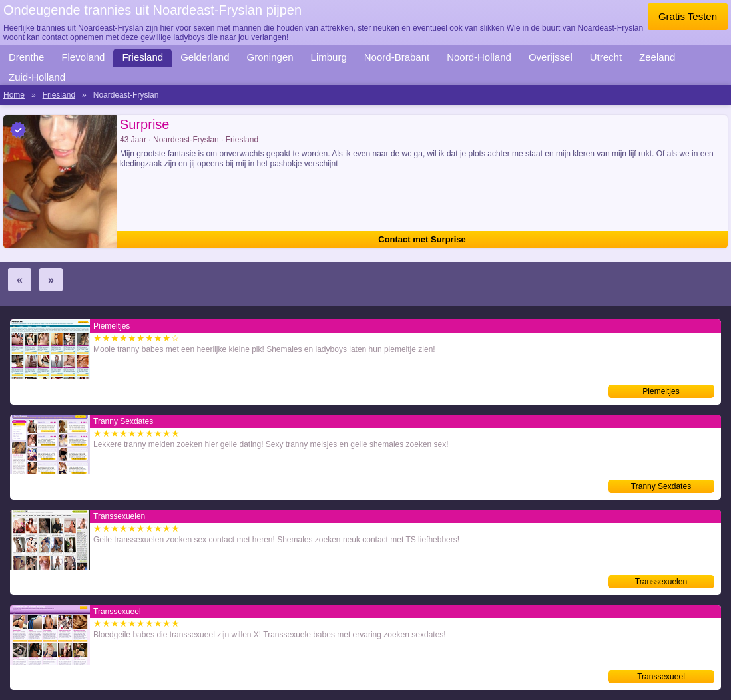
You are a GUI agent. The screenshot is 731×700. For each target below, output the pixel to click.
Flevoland (83, 57)
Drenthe (26, 57)
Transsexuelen (661, 582)
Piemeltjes (661, 391)
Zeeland (657, 57)
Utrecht (606, 57)
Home (14, 95)
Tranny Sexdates (661, 486)
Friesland (142, 57)
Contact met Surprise (422, 239)
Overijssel (551, 57)
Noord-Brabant (397, 57)
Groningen (270, 57)
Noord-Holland (479, 57)
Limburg (329, 57)
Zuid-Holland (37, 77)
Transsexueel (661, 677)
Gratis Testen (688, 16)
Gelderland (205, 57)
